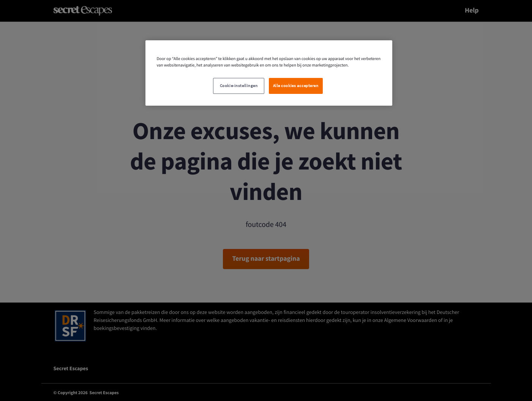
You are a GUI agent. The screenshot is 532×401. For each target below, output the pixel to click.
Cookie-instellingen (239, 86)
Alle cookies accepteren (296, 86)
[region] (269, 73)
